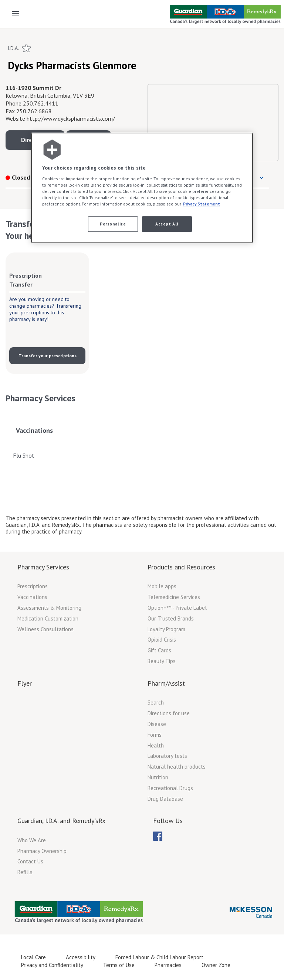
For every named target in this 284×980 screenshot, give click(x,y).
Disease (157, 724)
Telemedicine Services (174, 597)
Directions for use (169, 713)
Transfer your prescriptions (48, 356)
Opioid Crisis (162, 640)
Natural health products (177, 767)
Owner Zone (216, 965)
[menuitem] (158, 836)
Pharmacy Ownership (42, 851)
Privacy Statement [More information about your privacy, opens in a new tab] (202, 204)
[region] (142, 188)
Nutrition (158, 777)
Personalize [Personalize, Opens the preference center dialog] (113, 224)
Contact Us (30, 861)
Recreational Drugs (170, 788)
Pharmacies (168, 965)
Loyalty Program (166, 629)
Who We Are (32, 840)
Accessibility (81, 957)
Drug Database (165, 799)
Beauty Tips (162, 661)
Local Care (33, 957)
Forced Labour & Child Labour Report (159, 957)
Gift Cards (159, 650)
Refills (25, 872)
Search (156, 703)
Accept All (167, 224)
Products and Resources (181, 567)
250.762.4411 (41, 103)
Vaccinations (34, 430)
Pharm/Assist (166, 683)
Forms (155, 735)
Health (156, 745)
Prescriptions (33, 586)
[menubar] (158, 836)
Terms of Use (119, 965)
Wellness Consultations (45, 629)
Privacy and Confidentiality (52, 965)
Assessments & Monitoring (49, 608)
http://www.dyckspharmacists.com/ (71, 118)
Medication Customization (48, 618)
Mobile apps (162, 586)
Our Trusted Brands (171, 618)
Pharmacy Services (43, 567)
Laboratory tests (167, 756)
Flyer (25, 683)
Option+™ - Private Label (177, 608)
